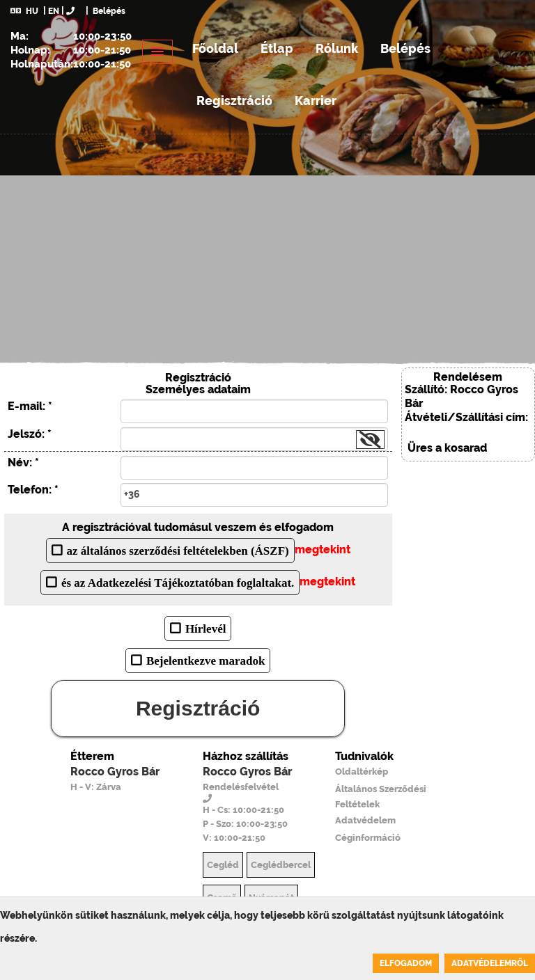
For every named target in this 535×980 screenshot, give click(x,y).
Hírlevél (206, 628)
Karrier (316, 101)
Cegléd (223, 865)
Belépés (108, 11)
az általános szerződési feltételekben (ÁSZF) (178, 550)
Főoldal (215, 48)
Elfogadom (406, 963)
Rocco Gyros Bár (115, 772)
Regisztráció (234, 101)
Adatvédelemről (490, 963)
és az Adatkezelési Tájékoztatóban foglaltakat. (178, 582)
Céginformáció (368, 838)
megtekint (323, 550)
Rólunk (337, 48)
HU (24, 11)
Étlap (277, 48)
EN (54, 11)
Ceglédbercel (281, 865)
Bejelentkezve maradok (206, 660)
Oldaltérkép (362, 772)
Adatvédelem (365, 820)
